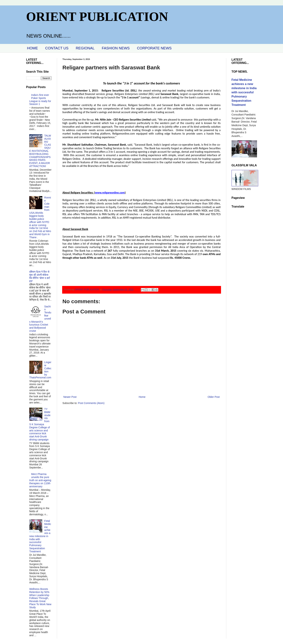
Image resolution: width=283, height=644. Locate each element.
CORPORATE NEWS (154, 48)
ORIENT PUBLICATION (97, 17)
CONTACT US (57, 48)
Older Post (214, 397)
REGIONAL (85, 48)
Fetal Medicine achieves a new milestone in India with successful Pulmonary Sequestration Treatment (40, 536)
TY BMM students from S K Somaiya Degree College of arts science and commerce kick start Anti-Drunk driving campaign (40, 424)
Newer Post (70, 397)
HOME (33, 48)
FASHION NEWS (116, 48)
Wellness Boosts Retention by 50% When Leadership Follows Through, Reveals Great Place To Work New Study (40, 598)
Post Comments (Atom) (91, 403)
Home (142, 397)
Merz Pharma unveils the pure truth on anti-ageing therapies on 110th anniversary (40, 480)
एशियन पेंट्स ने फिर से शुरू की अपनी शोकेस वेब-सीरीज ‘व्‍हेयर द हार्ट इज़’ (40, 276)
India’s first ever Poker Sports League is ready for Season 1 (40, 99)
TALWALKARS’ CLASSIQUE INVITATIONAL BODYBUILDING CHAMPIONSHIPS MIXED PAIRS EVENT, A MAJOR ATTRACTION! (40, 151)
